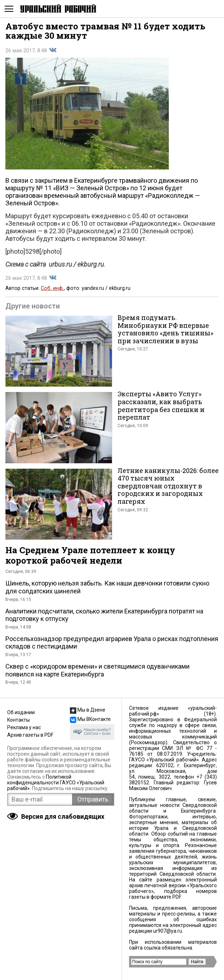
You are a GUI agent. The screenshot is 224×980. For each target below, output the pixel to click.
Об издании (21, 712)
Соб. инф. (52, 288)
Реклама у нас (24, 727)
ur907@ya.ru (168, 931)
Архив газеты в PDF (30, 735)
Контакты (18, 720)
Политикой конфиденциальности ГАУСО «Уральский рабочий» (56, 783)
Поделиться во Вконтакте (53, 50)
